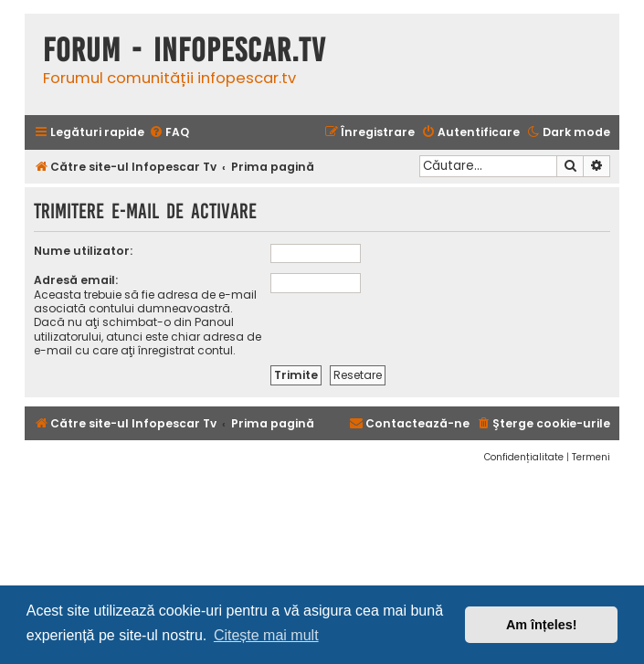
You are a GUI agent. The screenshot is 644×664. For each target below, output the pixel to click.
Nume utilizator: (83, 251)
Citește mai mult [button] (266, 635)
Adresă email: (76, 280)
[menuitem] (169, 133)
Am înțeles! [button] (542, 625)
